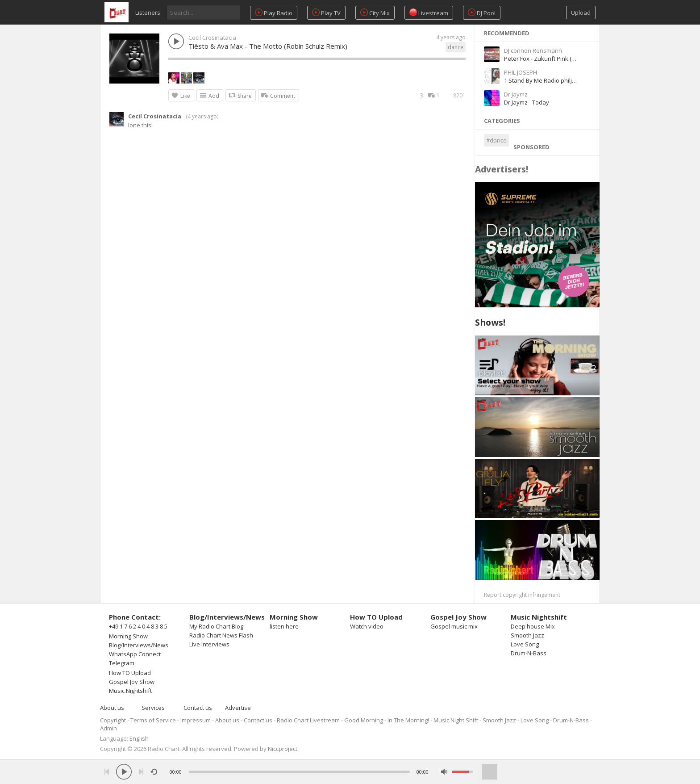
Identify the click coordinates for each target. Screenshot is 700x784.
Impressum (196, 720)
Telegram (122, 663)
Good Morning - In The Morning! (387, 720)
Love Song (525, 644)
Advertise (238, 708)
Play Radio (274, 13)
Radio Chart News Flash (221, 635)
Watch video (367, 626)
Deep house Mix (533, 626)
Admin (108, 728)
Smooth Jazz (527, 635)
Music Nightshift (130, 691)
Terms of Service (153, 720)
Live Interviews (209, 644)
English (139, 738)
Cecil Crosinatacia (212, 38)
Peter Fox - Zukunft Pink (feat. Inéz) (551, 59)
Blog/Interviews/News (139, 645)
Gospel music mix (454, 626)
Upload (581, 13)
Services (153, 708)
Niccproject (283, 749)
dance (456, 47)
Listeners (148, 13)
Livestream (429, 13)
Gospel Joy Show (132, 682)
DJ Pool (482, 13)
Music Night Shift (456, 720)
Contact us (198, 708)
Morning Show (128, 636)
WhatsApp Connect (135, 654)
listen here (284, 626)
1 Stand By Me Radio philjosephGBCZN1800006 (567, 80)
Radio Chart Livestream (308, 720)
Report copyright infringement (522, 595)
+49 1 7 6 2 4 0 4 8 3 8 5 (138, 626)
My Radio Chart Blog (216, 626)
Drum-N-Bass (529, 653)
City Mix (375, 13)
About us (112, 708)
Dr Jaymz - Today (527, 102)
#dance (496, 140)
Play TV (326, 13)
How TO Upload (130, 673)
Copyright (113, 720)
